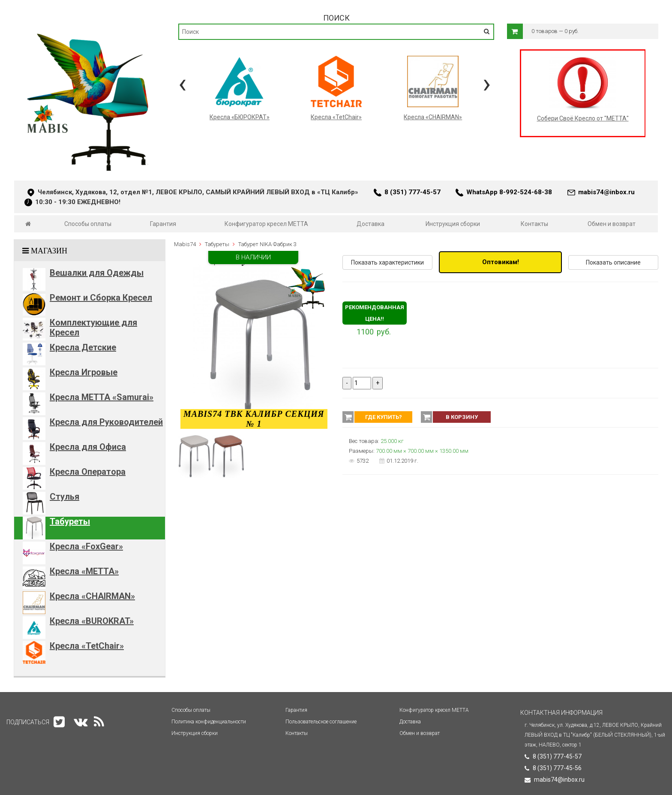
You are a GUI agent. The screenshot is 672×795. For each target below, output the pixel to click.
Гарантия (163, 224)
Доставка (370, 224)
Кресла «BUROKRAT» (92, 621)
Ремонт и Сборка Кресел (101, 298)
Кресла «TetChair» (87, 646)
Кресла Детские (83, 347)
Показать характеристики (387, 262)
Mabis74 (185, 244)
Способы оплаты (88, 224)
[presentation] (182, 83)
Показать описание (613, 262)
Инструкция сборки (453, 224)
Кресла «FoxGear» (86, 546)
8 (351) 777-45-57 (412, 192)
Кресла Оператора (88, 472)
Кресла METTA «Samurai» (102, 397)
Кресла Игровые (84, 372)
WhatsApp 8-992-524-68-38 (509, 192)
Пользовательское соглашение (321, 722)
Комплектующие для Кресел (93, 327)
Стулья (64, 497)
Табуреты (70, 521)
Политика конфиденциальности (209, 722)
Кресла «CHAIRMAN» (92, 596)
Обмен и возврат (612, 224)
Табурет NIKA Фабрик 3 (267, 244)
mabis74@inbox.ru (606, 192)
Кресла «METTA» (84, 571)
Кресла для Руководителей (106, 422)
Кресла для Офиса (88, 447)
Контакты (534, 224)
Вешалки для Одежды (97, 273)
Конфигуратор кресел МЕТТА (266, 224)
